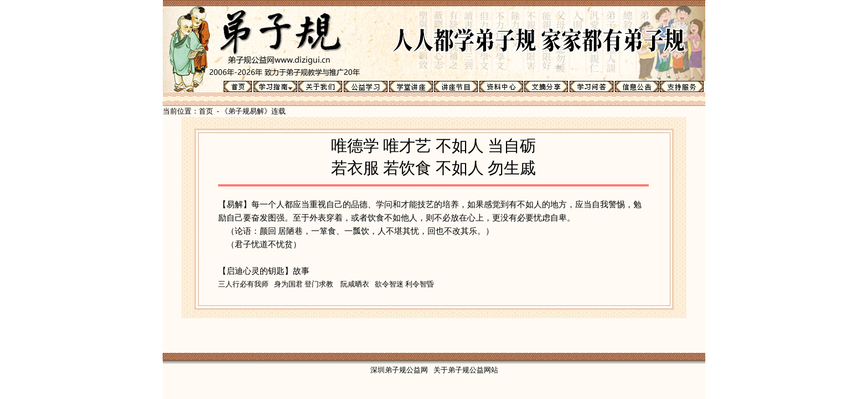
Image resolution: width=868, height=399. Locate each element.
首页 (206, 111)
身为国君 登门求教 (304, 284)
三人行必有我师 (243, 284)
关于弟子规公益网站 (466, 370)
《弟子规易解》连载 (253, 111)
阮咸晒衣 (355, 284)
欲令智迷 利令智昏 (404, 284)
